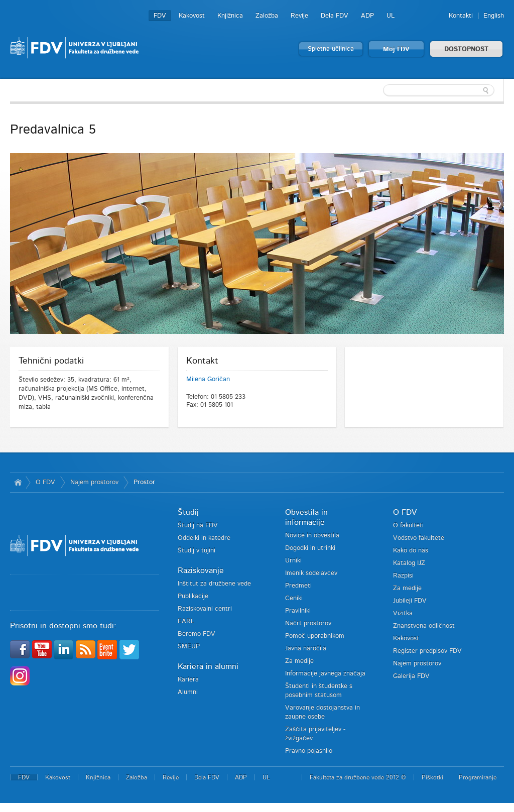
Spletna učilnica (331, 49)
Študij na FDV (198, 526)
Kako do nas (411, 551)
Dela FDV (335, 16)
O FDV (45, 482)
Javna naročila (306, 649)
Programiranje (478, 777)
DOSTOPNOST (466, 49)
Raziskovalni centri (205, 609)
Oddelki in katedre (204, 538)
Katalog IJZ (409, 563)
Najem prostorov (94, 482)
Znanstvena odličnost (424, 626)
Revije (299, 16)
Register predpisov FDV (427, 651)
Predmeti (298, 586)
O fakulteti (408, 526)
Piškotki (432, 777)
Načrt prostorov (308, 623)
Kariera (188, 680)
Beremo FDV (197, 634)
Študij (188, 512)
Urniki (293, 561)
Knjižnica (230, 16)
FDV (160, 16)
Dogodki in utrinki (310, 548)
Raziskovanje (201, 570)
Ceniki (294, 598)
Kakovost (192, 16)
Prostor (144, 482)
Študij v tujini (197, 551)
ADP (367, 16)
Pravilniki (298, 611)
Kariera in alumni (208, 666)
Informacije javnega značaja (325, 674)
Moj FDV (396, 49)
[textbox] (439, 90)
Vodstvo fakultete (419, 538)
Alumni (188, 692)
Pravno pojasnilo (309, 751)
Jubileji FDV (410, 601)
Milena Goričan (208, 379)
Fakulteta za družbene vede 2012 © (358, 777)
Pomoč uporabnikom (315, 636)
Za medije (299, 661)
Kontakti (461, 16)
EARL (186, 621)
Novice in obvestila (312, 536)
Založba (267, 16)
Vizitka (403, 613)
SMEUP (189, 647)
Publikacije (193, 596)
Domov (18, 483)
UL (391, 16)
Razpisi (403, 576)
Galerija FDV (411, 676)
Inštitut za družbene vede (214, 584)
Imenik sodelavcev (311, 573)
